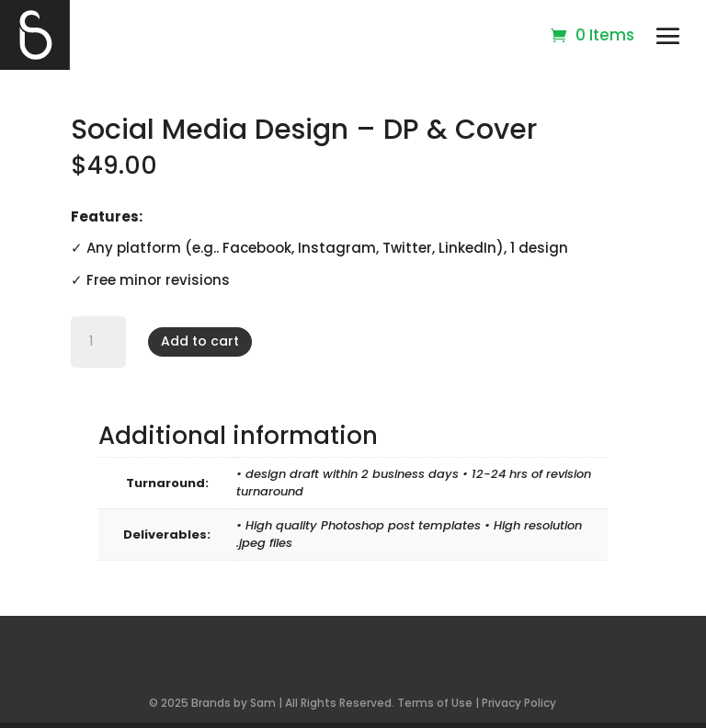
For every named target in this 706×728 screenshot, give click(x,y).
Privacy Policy (519, 703)
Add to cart (200, 341)
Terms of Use (435, 703)
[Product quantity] (98, 342)
